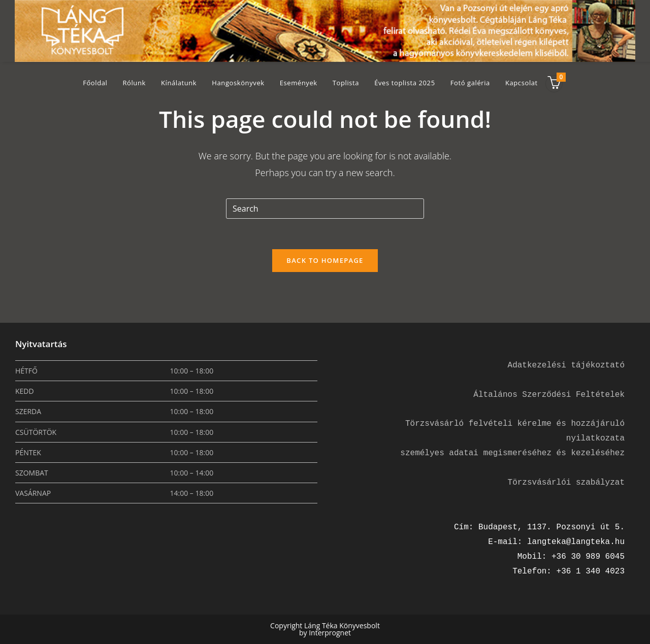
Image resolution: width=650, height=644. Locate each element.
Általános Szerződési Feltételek (549, 395)
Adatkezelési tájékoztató (566, 365)
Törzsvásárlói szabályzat (566, 483)
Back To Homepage (325, 260)
